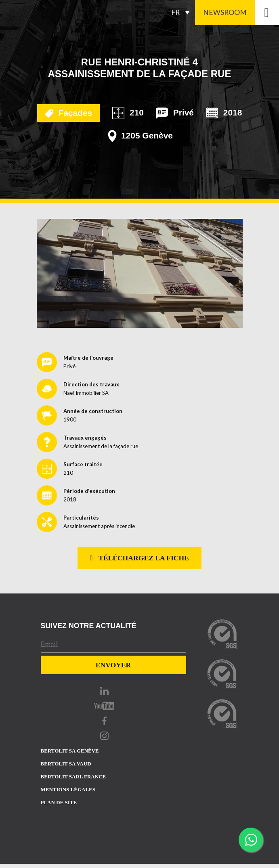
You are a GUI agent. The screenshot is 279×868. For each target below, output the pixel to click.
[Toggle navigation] (267, 13)
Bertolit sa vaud (66, 764)
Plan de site (59, 802)
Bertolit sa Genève (70, 751)
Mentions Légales (68, 789)
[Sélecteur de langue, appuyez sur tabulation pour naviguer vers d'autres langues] (183, 13)
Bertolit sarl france (73, 777)
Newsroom (225, 12)
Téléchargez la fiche (139, 558)
